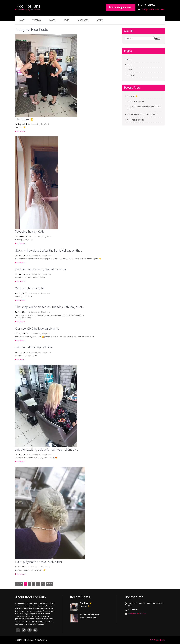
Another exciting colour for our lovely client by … (47, 450)
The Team (37, 20)
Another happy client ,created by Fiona (41, 269)
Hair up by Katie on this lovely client (39, 562)
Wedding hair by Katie (30, 232)
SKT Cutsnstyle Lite (157, 640)
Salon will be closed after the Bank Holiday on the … (49, 251)
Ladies (52, 20)
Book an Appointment (121, 7)
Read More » (20, 131)
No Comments (33, 124)
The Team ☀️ (24, 119)
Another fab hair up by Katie (34, 347)
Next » (50, 584)
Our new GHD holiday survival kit (37, 329)
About (100, 20)
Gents (66, 20)
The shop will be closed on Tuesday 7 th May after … (50, 307)
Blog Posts (83, 20)
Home (22, 20)
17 (43, 584)
